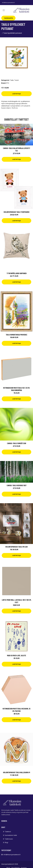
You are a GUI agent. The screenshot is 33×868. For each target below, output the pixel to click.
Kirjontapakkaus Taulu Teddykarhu (17, 212)
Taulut (16, 80)
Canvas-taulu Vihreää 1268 (17, 443)
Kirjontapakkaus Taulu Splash (17, 547)
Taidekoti (8, 832)
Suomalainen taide (11, 835)
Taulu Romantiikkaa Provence (16, 335)
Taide (12, 80)
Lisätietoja (17, 94)
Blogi (6, 842)
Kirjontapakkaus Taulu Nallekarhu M (17, 772)
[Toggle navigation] (4, 10)
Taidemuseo (9, 839)
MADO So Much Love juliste (17, 655)
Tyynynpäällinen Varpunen (17, 273)
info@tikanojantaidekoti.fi (8, 3)
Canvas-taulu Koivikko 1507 (17, 485)
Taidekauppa (8, 18)
